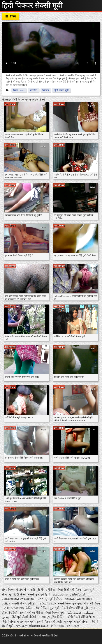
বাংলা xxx (73, 626)
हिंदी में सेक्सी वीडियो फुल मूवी (18, 622)
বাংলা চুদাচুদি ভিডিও (50, 599)
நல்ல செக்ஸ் (48, 604)
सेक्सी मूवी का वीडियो (31, 613)
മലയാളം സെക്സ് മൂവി (69, 595)
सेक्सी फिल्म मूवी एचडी (49, 622)
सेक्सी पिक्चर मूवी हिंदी (25, 604)
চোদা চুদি (89, 590)
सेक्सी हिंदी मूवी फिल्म (69, 590)
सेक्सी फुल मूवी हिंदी (39, 595)
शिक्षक (46, 90)
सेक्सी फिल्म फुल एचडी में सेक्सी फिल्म (79, 604)
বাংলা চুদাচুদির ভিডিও (52, 617)
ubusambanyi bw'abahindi (19, 599)
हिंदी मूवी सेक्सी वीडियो (24, 617)
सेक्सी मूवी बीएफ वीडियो (42, 590)
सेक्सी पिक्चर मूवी (55, 613)
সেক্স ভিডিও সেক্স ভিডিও (18, 608)
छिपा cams (19, 90)
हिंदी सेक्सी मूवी (61, 90)
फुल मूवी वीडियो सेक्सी (77, 622)
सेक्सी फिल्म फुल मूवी (47, 608)
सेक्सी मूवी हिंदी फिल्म (14, 595)
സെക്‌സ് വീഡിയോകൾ (32, 626)
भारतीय (34, 90)
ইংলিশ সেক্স (58, 626)
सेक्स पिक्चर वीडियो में (14, 590)
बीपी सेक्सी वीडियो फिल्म (82, 617)
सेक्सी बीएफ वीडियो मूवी (75, 608)
